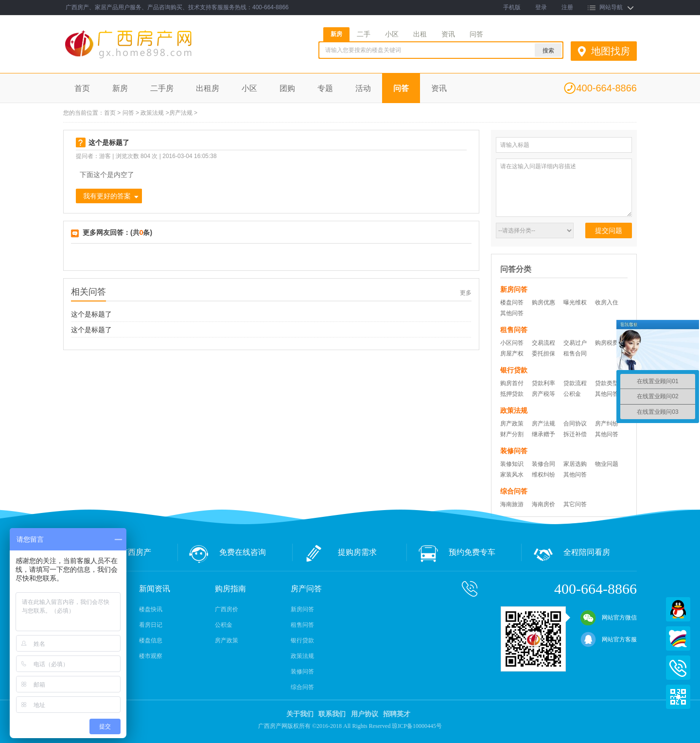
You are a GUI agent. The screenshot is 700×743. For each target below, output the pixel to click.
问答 (476, 34)
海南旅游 (512, 504)
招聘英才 (397, 714)
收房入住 (607, 302)
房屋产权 (512, 354)
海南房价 (543, 504)
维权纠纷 (543, 475)
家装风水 (512, 475)
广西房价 (227, 609)
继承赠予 (543, 434)
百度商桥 (678, 638)
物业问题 (607, 464)
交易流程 (543, 343)
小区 (392, 34)
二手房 (162, 88)
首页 (82, 88)
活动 (363, 88)
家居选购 (575, 464)
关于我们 (300, 714)
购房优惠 (543, 302)
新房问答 (302, 609)
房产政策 (512, 424)
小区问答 (512, 343)
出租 (420, 34)
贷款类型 (607, 383)
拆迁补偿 (575, 434)
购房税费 (607, 343)
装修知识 (512, 464)
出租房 (208, 88)
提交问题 (609, 230)
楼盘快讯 (151, 609)
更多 (466, 293)
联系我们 (332, 714)
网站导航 (611, 7)
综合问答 (302, 687)
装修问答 (302, 672)
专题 (325, 88)
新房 (336, 34)
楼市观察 (151, 656)
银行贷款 (302, 640)
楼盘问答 (512, 302)
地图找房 (611, 51)
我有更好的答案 (107, 196)
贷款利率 (543, 383)
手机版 (512, 7)
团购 (287, 88)
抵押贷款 (512, 394)
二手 (364, 34)
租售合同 (575, 354)
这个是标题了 (91, 314)
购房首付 (512, 383)
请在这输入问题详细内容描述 (564, 188)
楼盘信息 (151, 640)
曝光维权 (575, 302)
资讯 (448, 34)
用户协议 (365, 714)
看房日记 (151, 625)
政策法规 (152, 113)
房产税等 (543, 394)
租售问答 (302, 625)
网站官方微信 (609, 618)
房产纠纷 (607, 424)
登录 (541, 7)
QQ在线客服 (678, 609)
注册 (567, 7)
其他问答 (512, 313)
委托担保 (543, 354)
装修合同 (543, 464)
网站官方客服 (609, 639)
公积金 (572, 394)
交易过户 (575, 343)
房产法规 (181, 113)
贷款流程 (575, 383)
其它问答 (575, 504)
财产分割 (512, 434)
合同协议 (575, 424)
